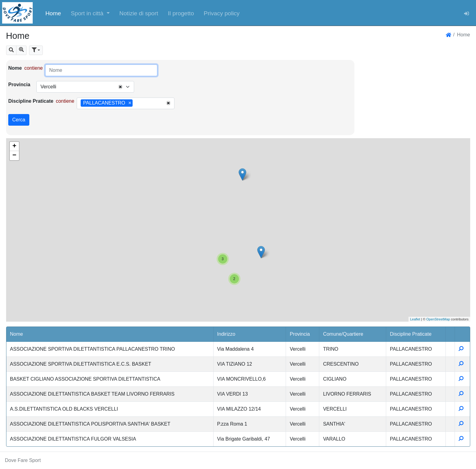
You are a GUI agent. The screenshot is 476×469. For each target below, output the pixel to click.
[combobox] (85, 87)
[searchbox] (136, 103)
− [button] (14, 156)
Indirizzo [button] (226, 334)
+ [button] (14, 146)
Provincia (19, 85)
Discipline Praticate (31, 101)
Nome (15, 68)
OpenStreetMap (438, 319)
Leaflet (415, 319)
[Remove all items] (120, 87)
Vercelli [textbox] (48, 87)
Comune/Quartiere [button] (343, 334)
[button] (90, 13)
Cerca (19, 120)
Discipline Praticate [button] (411, 334)
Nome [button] (17, 334)
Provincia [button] (300, 334)
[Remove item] (130, 103)
